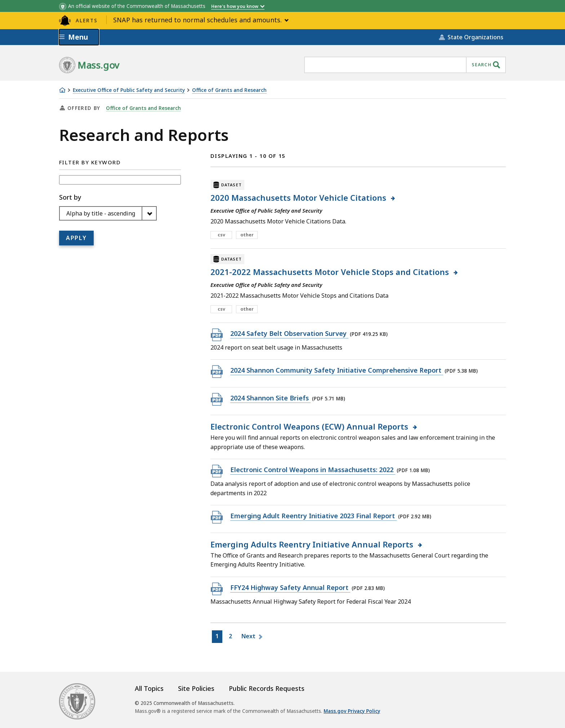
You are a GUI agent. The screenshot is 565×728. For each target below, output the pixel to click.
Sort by (70, 197)
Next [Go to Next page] (249, 636)
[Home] (62, 90)
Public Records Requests (267, 688)
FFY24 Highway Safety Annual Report (290, 587)
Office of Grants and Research (229, 90)
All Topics (149, 688)
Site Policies (196, 688)
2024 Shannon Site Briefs (270, 398)
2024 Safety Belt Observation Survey (289, 333)
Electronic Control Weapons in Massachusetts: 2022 (313, 469)
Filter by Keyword (90, 162)
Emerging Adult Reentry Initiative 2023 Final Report (313, 516)
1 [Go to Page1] (219, 637)
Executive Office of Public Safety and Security (129, 90)
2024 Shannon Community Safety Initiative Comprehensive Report (337, 370)
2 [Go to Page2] (232, 637)
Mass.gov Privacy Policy (352, 711)
